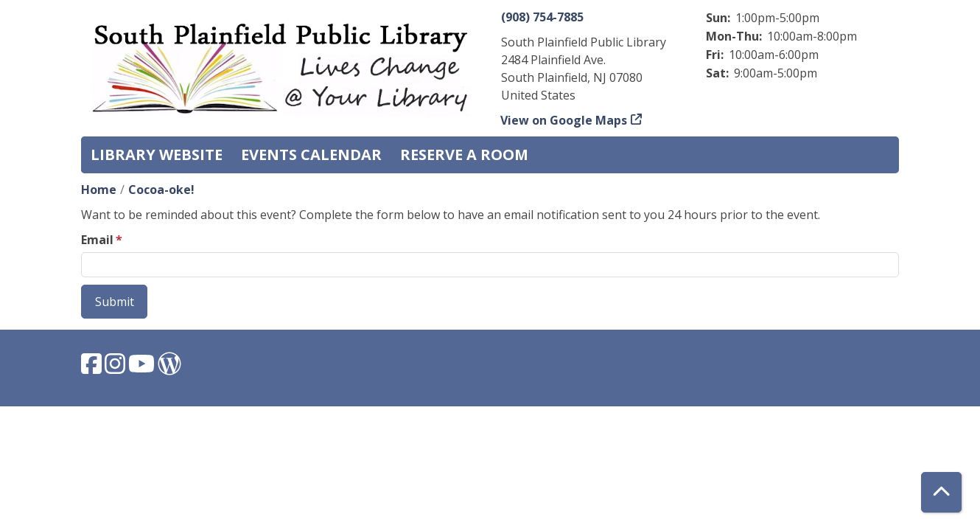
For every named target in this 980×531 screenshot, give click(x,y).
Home (99, 190)
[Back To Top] (941, 492)
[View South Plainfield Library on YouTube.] (143, 368)
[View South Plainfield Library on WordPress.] (169, 368)
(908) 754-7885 (542, 17)
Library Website (157, 155)
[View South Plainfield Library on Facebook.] (93, 368)
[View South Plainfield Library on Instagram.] (116, 368)
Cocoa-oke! (161, 190)
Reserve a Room (464, 155)
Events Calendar (311, 155)
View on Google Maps (564, 120)
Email (97, 240)
